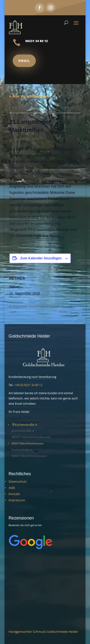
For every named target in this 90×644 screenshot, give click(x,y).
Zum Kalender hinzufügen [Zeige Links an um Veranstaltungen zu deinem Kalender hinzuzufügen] (41, 258)
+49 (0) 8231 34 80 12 (29, 385)
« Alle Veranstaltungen (30, 96)
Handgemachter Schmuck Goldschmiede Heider (43, 632)
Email (24, 61)
